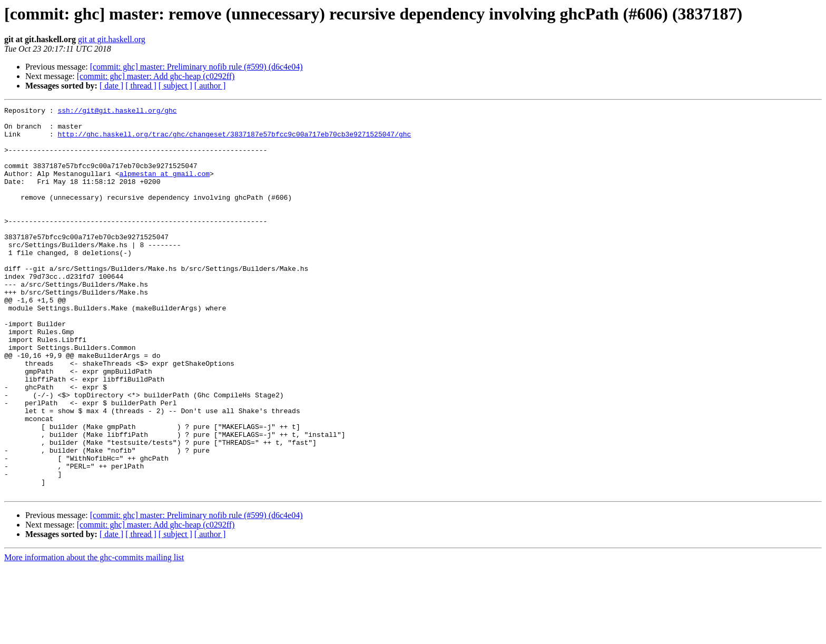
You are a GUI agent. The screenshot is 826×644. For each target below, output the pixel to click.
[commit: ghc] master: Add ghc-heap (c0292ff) (156, 76)
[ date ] (111, 86)
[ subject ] (175, 86)
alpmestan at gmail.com (164, 188)
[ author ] (210, 86)
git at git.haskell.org (112, 39)
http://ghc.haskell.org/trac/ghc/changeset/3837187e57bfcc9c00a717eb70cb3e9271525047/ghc (234, 140)
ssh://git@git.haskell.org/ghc (117, 112)
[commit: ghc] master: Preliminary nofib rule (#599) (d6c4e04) (196, 67)
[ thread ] (141, 86)
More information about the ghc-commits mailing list (94, 635)
